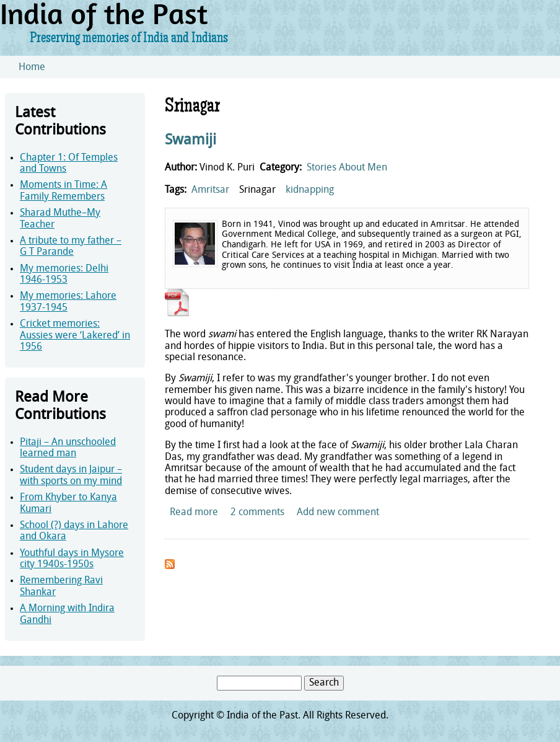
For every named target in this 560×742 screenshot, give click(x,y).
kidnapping (310, 190)
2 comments (257, 513)
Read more (194, 513)
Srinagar (257, 190)
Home (32, 68)
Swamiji (190, 141)
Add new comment (338, 513)
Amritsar (210, 190)
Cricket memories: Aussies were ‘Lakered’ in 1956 (75, 336)
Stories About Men (347, 168)
